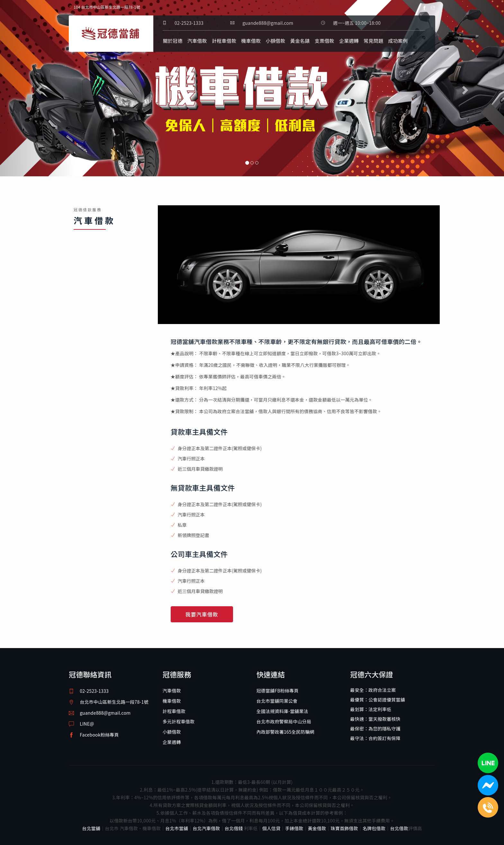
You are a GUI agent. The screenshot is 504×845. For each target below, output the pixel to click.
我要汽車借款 (202, 614)
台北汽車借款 (206, 828)
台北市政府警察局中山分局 (284, 721)
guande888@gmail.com (105, 713)
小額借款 (276, 41)
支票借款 (324, 41)
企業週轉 (349, 41)
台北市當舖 (177, 828)
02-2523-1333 (189, 23)
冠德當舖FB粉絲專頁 (278, 691)
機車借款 (251, 41)
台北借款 (399, 828)
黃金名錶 (300, 41)
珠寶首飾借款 (344, 828)
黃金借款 (317, 828)
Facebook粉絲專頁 (99, 735)
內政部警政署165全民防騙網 (285, 732)
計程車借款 (224, 41)
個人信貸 (271, 828)
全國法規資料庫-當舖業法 (282, 711)
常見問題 (373, 41)
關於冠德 (173, 41)
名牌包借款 (374, 828)
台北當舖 (91, 828)
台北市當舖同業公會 (277, 701)
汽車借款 (197, 41)
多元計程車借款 (179, 721)
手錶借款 (294, 828)
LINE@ (87, 724)
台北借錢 (234, 828)
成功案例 (398, 41)
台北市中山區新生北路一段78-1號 (114, 702)
